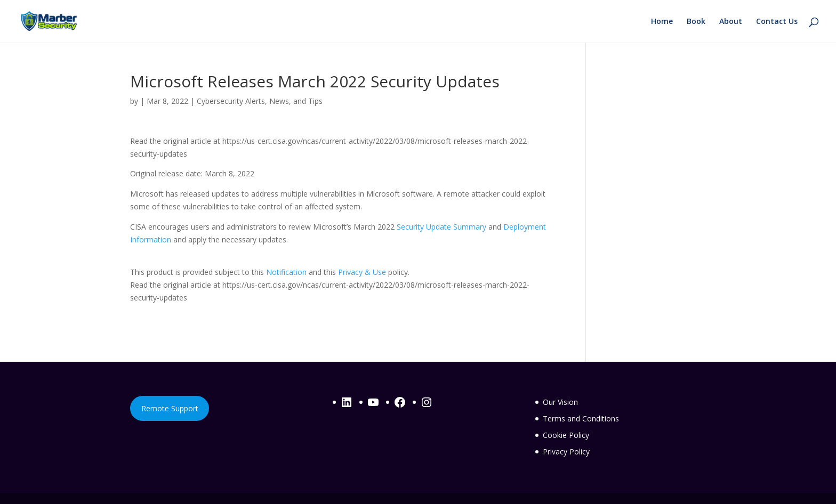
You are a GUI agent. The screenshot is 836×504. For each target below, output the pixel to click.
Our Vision (560, 402)
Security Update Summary (441, 227)
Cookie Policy (566, 435)
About (731, 22)
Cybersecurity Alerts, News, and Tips (260, 101)
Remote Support (170, 408)
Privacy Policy (566, 452)
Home (662, 22)
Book (696, 22)
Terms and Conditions (581, 418)
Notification (286, 272)
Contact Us (777, 22)
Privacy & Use (362, 272)
